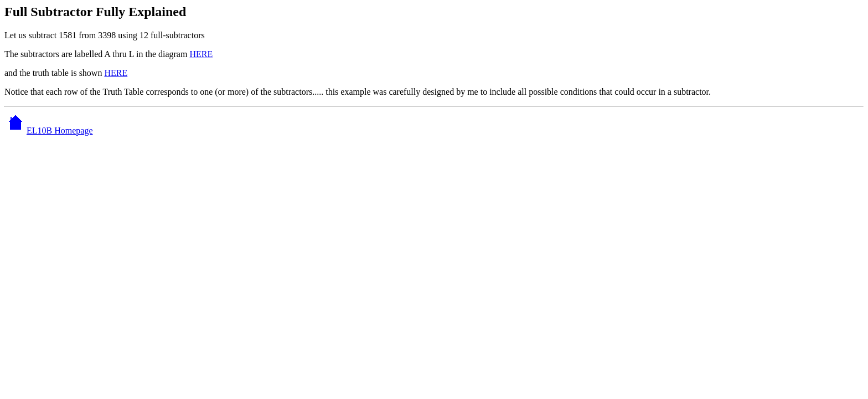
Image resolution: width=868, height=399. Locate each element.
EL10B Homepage (49, 131)
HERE (201, 54)
